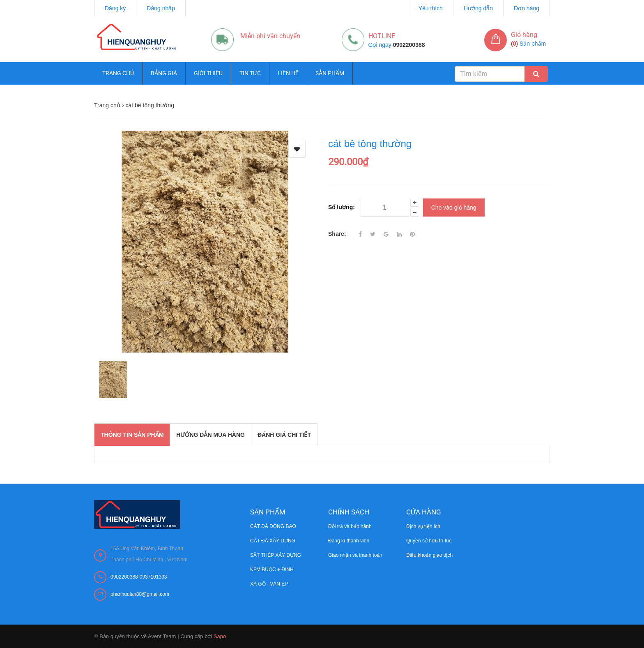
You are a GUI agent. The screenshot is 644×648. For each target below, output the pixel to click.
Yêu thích (431, 8)
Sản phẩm (330, 73)
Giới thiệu (208, 73)
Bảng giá (164, 73)
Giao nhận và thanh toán (355, 555)
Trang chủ (118, 73)
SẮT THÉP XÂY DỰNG (276, 555)
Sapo (220, 636)
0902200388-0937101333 (139, 577)
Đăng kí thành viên (349, 541)
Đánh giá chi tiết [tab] (284, 435)
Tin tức (250, 73)
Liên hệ (288, 73)
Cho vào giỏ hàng (454, 208)
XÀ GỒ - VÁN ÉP (269, 584)
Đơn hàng (527, 8)
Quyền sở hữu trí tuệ (429, 541)
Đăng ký (115, 8)
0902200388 (409, 45)
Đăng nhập (161, 8)
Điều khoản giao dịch (429, 555)
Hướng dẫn (478, 8)
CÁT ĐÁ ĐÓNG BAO (273, 526)
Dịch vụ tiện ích (423, 526)
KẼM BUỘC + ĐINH (272, 570)
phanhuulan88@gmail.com (140, 594)
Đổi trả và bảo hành (350, 526)
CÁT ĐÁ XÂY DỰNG (273, 541)
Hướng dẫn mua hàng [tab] (210, 435)
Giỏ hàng (524, 35)
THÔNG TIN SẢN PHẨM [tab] (132, 435)
